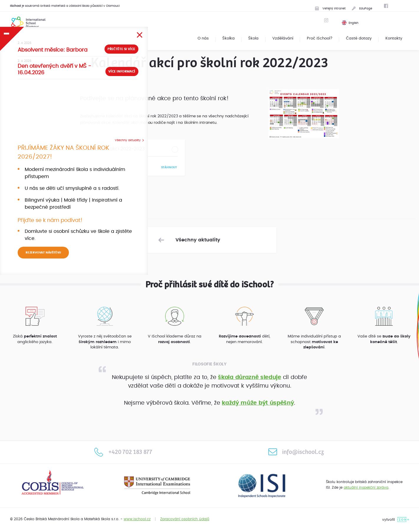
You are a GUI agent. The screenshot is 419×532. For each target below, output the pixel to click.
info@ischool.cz (296, 452)
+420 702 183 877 (123, 452)
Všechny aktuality (104, 147)
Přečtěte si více (97, 60)
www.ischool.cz (137, 519)
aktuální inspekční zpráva (366, 487)
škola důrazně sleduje (249, 377)
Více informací (98, 83)
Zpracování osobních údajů (185, 519)
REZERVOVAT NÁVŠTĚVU (43, 272)
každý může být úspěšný (258, 403)
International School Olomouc (25, 22)
